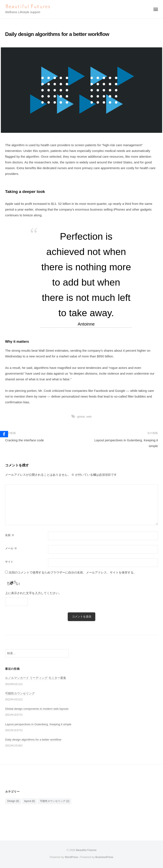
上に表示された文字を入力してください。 (33, 593)
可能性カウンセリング (20, 693)
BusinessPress (104, 857)
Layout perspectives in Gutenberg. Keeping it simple (38, 724)
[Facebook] (4, 434)
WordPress (71, 857)
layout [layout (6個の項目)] (30, 801)
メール (11, 548)
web (89, 417)
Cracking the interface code (25, 440)
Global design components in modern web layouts (37, 709)
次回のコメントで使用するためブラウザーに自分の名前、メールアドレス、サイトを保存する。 (73, 573)
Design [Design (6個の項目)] (13, 801)
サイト (9, 562)
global (81, 417)
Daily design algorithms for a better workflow (33, 740)
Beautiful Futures (86, 850)
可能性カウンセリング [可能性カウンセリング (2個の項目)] (55, 801)
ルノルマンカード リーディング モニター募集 (36, 678)
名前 (10, 535)
